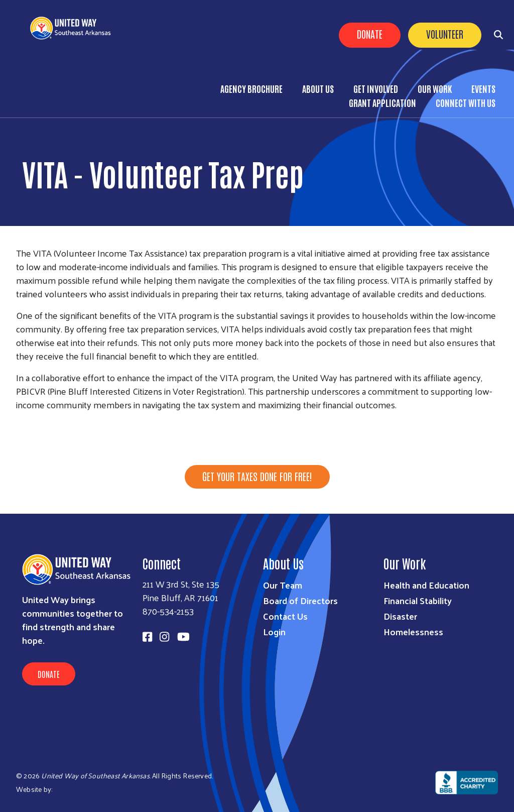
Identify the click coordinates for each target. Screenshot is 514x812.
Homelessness (413, 631)
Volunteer (445, 34)
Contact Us (285, 616)
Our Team (283, 585)
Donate (370, 34)
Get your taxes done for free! (257, 476)
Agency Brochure (251, 88)
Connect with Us (466, 102)
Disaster (400, 616)
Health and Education (426, 585)
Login (274, 631)
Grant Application (382, 102)
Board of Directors (300, 600)
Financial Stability (418, 600)
